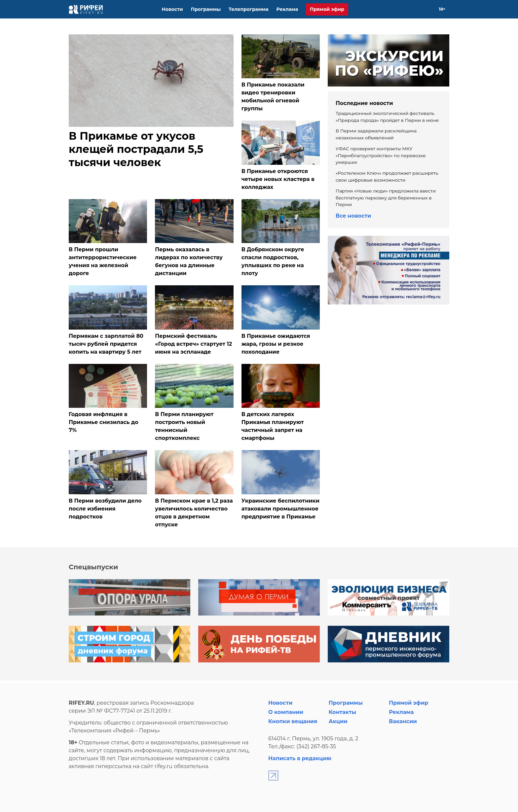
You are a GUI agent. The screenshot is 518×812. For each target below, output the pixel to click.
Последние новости (364, 103)
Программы (206, 9)
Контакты (343, 712)
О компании (286, 712)
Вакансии (403, 721)
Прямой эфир (327, 9)
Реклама (287, 9)
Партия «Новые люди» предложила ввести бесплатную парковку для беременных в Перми (386, 198)
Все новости (353, 216)
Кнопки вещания (293, 721)
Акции (338, 721)
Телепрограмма (248, 9)
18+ (442, 9)
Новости (172, 9)
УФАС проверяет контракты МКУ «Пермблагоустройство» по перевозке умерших (381, 156)
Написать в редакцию (300, 758)
